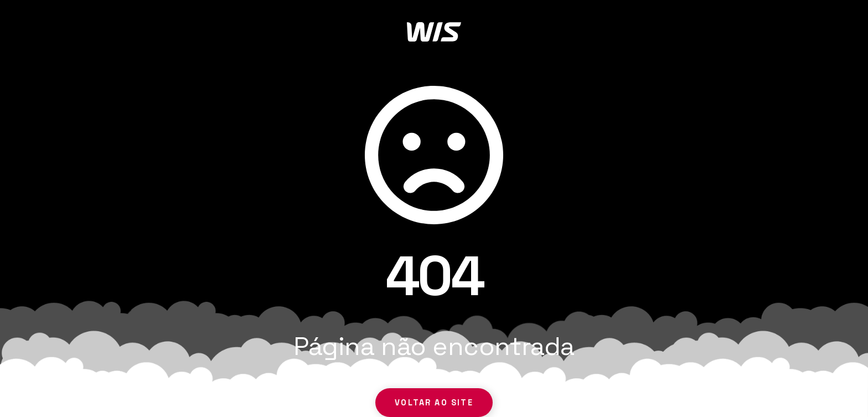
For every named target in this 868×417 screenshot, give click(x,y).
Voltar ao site (434, 403)
